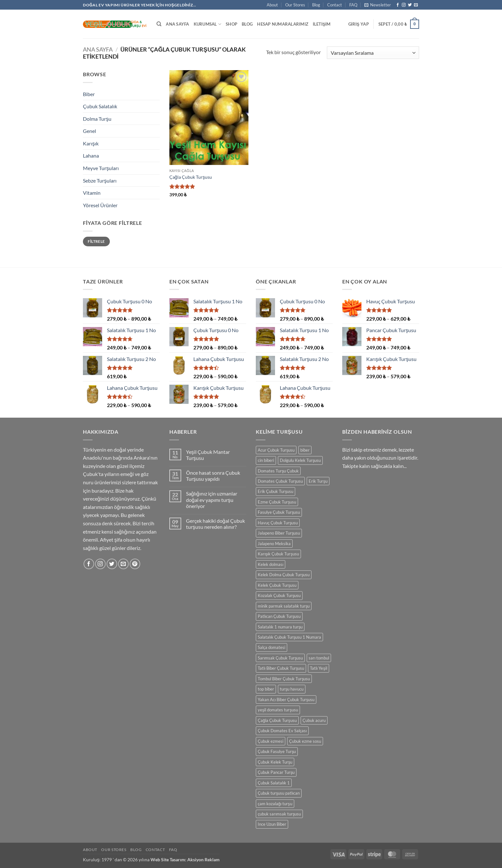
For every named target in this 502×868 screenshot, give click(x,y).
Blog (316, 5)
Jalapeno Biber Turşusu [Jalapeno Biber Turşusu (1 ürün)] (279, 533)
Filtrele (96, 241)
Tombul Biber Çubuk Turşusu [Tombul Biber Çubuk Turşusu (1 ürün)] (284, 679)
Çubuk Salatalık (100, 106)
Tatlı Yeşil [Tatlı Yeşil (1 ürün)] (318, 668)
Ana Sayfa (177, 24)
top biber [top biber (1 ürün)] (266, 689)
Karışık (91, 143)
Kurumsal (208, 24)
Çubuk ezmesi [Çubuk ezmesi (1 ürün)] (271, 741)
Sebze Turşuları (100, 180)
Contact (335, 5)
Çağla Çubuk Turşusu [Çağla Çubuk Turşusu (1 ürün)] (277, 720)
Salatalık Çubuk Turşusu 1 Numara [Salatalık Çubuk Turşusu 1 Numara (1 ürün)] (289, 637)
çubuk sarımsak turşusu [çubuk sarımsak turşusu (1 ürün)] (279, 814)
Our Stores (295, 5)
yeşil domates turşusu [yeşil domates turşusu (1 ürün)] (278, 710)
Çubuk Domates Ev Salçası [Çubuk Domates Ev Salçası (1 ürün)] (282, 731)
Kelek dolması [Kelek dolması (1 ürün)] (271, 564)
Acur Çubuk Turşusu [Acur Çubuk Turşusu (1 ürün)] (276, 450)
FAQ (353, 5)
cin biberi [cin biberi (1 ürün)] (266, 460)
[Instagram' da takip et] (404, 5)
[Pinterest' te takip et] (135, 564)
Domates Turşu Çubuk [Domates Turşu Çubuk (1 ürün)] (278, 471)
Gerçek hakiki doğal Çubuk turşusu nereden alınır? (215, 524)
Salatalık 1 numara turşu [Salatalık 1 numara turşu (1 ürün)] (280, 627)
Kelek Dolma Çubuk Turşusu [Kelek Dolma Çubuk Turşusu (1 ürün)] (284, 575)
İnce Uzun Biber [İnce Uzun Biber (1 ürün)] (272, 824)
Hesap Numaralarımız (283, 24)
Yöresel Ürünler (100, 205)
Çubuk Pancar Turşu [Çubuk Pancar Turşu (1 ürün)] (276, 772)
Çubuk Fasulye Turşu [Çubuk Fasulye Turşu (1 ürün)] (277, 751)
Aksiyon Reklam (203, 860)
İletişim (322, 24)
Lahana (91, 156)
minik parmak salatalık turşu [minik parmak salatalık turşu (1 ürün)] (284, 606)
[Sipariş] (373, 53)
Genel (89, 131)
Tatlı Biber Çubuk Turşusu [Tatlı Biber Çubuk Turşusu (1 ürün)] (281, 668)
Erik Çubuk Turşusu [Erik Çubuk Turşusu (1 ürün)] (275, 491)
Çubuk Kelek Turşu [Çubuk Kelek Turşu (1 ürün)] (275, 762)
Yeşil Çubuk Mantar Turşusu (208, 455)
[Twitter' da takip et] (410, 5)
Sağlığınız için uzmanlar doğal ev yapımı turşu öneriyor (212, 500)
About (272, 5)
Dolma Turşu (97, 119)
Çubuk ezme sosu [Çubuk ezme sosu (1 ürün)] (305, 741)
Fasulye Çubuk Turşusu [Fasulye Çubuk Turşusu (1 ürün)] (279, 512)
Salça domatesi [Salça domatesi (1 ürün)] (271, 647)
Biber (89, 94)
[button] (378, 5)
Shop (231, 24)
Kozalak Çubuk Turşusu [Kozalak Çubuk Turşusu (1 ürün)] (279, 595)
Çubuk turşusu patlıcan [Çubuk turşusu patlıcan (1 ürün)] (279, 793)
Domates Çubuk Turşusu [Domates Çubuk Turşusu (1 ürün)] (280, 481)
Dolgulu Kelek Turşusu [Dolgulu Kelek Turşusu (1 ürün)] (300, 460)
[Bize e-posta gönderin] (416, 5)
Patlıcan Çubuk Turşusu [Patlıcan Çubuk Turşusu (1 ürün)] (279, 616)
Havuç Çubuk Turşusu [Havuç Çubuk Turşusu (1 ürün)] (278, 523)
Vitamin (92, 193)
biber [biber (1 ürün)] (305, 450)
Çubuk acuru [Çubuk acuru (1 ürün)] (314, 720)
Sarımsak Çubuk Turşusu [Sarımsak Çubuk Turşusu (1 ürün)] (280, 658)
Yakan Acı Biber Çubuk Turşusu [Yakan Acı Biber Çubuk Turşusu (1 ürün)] (286, 700)
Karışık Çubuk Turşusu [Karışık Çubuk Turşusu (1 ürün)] (278, 554)
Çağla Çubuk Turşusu (191, 177)
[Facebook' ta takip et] (398, 5)
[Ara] (159, 24)
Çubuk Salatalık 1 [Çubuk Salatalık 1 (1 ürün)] (274, 783)
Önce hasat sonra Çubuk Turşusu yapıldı (213, 476)
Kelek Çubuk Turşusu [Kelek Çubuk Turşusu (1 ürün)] (277, 585)
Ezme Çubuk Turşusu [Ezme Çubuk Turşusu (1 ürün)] (277, 502)
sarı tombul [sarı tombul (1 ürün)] (319, 658)
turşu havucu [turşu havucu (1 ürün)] (292, 689)
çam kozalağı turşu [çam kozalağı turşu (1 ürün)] (275, 804)
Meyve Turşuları (101, 168)
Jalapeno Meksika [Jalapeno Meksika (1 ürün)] (274, 544)
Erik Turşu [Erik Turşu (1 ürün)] (318, 481)
